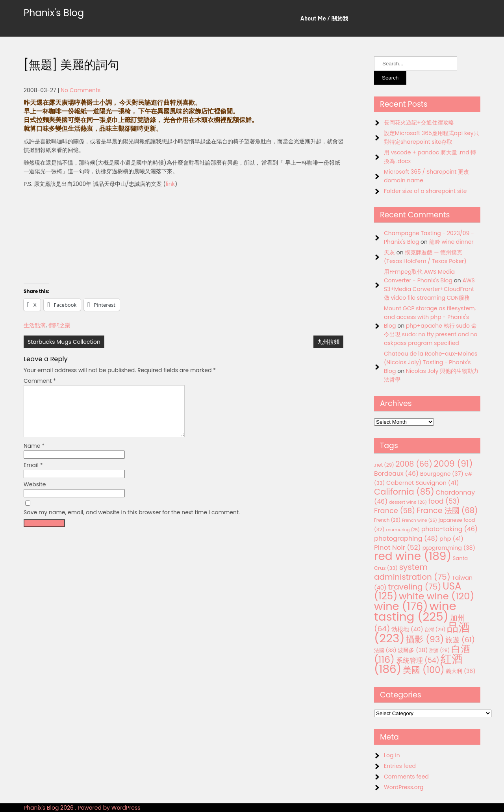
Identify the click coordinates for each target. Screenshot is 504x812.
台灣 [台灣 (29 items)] (435, 629)
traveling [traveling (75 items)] (414, 587)
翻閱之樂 (59, 325)
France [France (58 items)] (395, 511)
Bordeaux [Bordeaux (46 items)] (396, 474)
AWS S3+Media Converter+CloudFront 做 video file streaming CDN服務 (429, 289)
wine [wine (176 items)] (401, 606)
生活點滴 (35, 325)
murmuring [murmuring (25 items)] (403, 530)
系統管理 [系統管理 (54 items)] (418, 660)
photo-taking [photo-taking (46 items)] (449, 529)
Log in (392, 755)
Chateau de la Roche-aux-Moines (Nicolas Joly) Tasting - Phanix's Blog (431, 362)
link (170, 184)
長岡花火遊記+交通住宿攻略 (419, 122)
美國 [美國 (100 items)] (424, 670)
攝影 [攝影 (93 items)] (425, 639)
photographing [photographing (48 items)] (406, 539)
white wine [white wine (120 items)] (436, 596)
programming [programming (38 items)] (449, 548)
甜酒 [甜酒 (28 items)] (439, 651)
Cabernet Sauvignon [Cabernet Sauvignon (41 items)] (422, 483)
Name (34, 455)
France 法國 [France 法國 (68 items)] (447, 511)
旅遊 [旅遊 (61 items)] (460, 640)
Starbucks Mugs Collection (64, 342)
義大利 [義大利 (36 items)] (460, 671)
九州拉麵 (328, 342)
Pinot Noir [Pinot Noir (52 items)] (397, 547)
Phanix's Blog (54, 13)
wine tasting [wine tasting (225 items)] (415, 611)
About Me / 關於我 (324, 18)
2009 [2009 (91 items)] (453, 464)
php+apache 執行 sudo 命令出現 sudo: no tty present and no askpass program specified (431, 334)
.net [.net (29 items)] (384, 465)
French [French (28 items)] (387, 520)
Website (35, 494)
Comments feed (406, 777)
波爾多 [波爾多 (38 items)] (413, 650)
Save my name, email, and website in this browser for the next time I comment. (132, 522)
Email (33, 475)
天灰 (389, 252)
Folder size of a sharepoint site (425, 191)
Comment (40, 381)
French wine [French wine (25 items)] (420, 520)
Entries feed (400, 766)
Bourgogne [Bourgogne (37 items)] (442, 474)
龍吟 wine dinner (451, 242)
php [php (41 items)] (451, 539)
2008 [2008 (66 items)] (414, 464)
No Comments (81, 90)
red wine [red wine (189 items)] (413, 556)
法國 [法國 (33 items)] (385, 650)
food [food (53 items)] (444, 501)
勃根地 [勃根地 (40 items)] (407, 629)
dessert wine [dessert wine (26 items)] (408, 502)
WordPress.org (404, 787)
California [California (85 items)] (404, 492)
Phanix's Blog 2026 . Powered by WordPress (82, 808)
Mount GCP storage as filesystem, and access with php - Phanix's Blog (430, 317)
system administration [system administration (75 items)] (412, 572)
